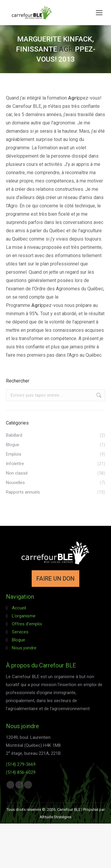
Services (20, 632)
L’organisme (24, 616)
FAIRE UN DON (55, 579)
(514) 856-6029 (21, 772)
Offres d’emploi (27, 624)
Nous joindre (24, 648)
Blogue (18, 640)
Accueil (19, 608)
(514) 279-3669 (21, 764)
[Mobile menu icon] (99, 13)
